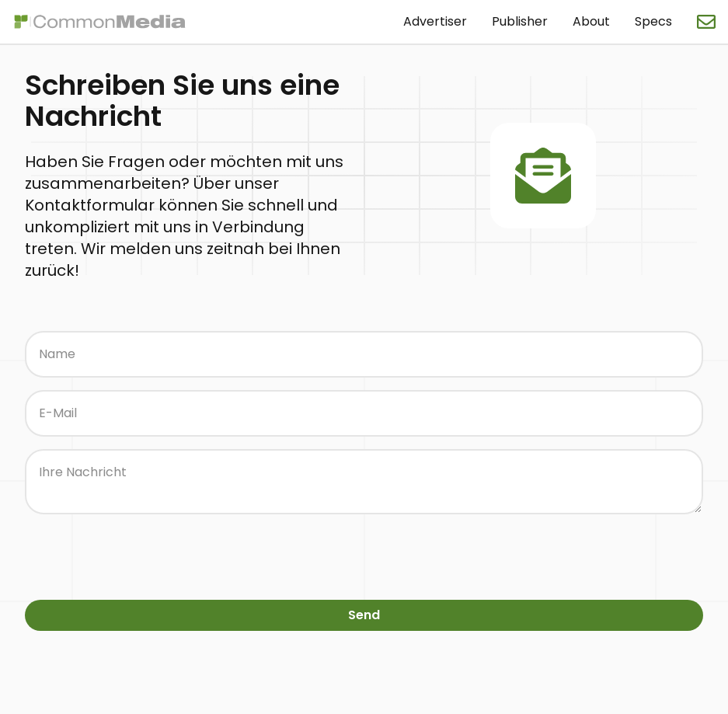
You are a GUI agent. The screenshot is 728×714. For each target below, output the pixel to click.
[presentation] (143, 557)
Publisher (520, 21)
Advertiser (435, 21)
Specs (653, 21)
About (591, 21)
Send (364, 615)
